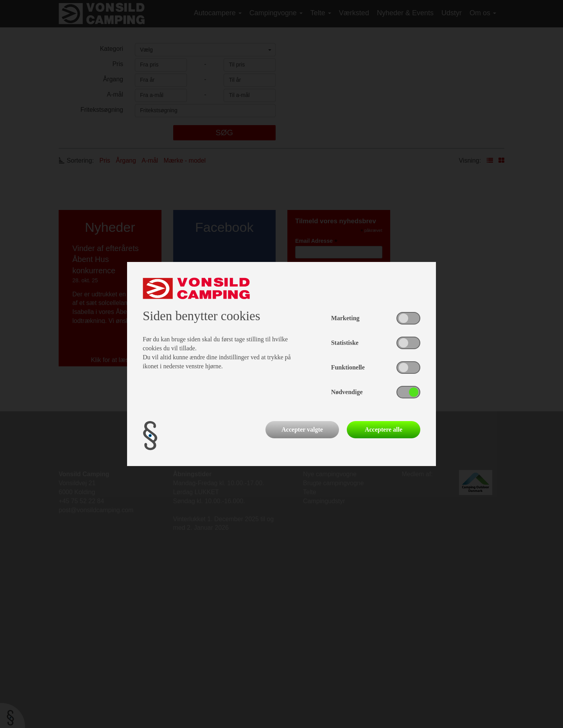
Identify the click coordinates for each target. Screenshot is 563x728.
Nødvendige (347, 392)
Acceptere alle (384, 429)
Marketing (345, 318)
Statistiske (345, 343)
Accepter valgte (302, 429)
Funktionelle (348, 367)
